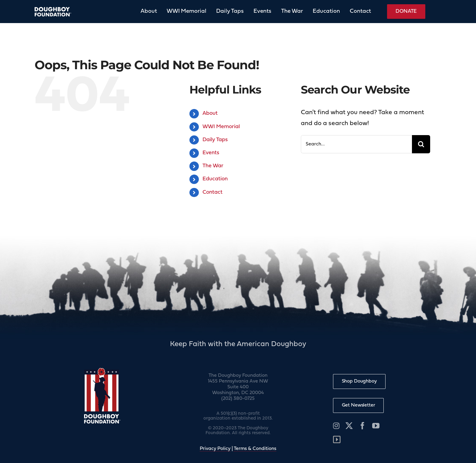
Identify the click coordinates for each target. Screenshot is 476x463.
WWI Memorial (221, 127)
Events (211, 153)
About (210, 113)
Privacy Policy (215, 449)
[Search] (421, 144)
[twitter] (349, 426)
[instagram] (336, 426)
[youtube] (376, 426)
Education (215, 179)
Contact (212, 192)
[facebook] (362, 426)
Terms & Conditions (255, 449)
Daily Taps (215, 140)
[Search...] (357, 144)
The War (213, 166)
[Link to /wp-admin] (337, 440)
